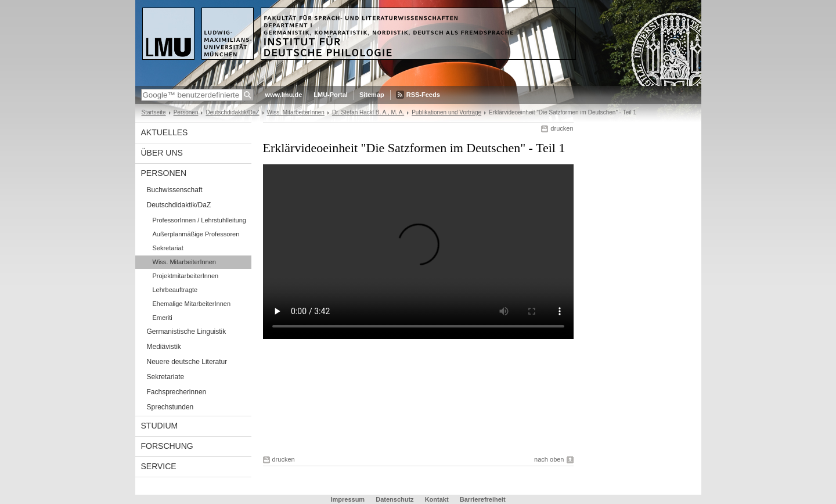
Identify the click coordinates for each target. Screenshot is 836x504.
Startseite (154, 112)
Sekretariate (166, 377)
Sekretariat (168, 248)
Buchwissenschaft (175, 190)
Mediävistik (164, 347)
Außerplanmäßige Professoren (196, 234)
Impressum (347, 499)
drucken (562, 128)
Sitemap (372, 95)
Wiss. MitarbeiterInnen (296, 112)
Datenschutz (394, 499)
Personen (186, 112)
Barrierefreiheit (483, 499)
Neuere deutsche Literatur (187, 362)
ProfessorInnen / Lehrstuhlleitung (199, 220)
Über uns (162, 153)
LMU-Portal (331, 95)
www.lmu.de (284, 95)
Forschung (167, 446)
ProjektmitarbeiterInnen (186, 276)
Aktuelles (165, 132)
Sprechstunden (170, 407)
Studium (160, 426)
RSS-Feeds (423, 95)
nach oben (549, 459)
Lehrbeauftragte (175, 290)
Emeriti (163, 318)
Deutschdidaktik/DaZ (232, 112)
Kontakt (437, 499)
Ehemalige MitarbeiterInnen (192, 304)
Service (159, 466)
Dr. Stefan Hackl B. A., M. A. (368, 112)
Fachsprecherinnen (177, 392)
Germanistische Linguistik (187, 332)
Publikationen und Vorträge (446, 112)
